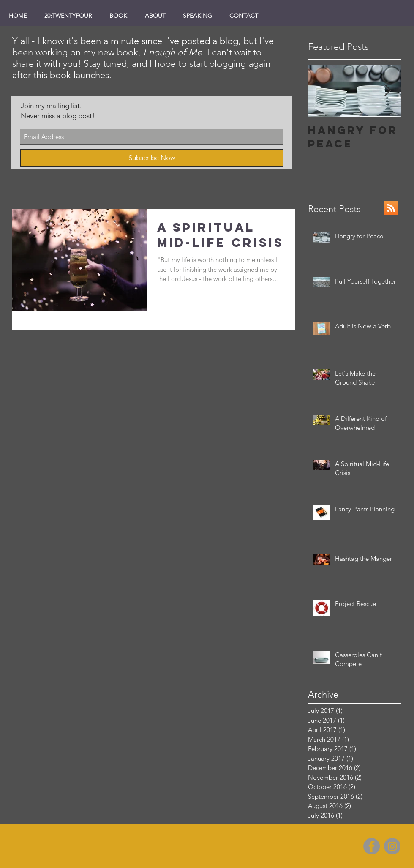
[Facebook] (372, 846)
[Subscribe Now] (152, 158)
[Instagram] (392, 846)
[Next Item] (387, 91)
